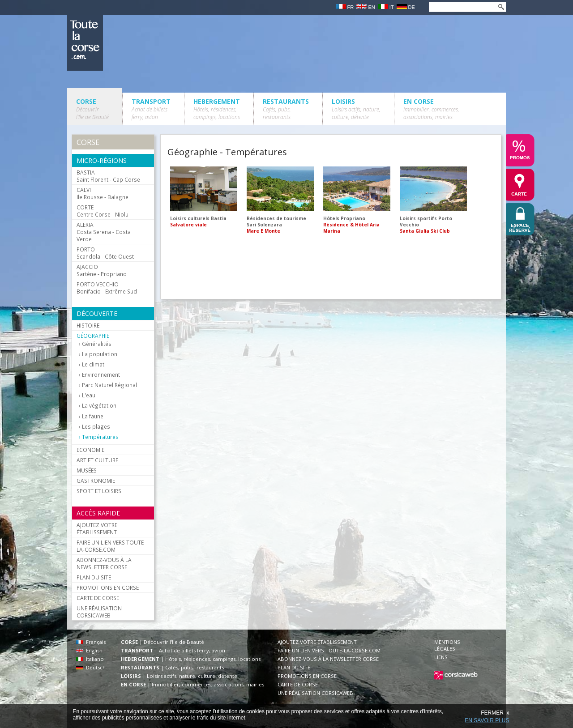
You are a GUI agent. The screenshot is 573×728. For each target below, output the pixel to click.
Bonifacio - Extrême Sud (107, 288)
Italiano (90, 659)
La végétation (99, 406)
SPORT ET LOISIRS (99, 491)
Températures (100, 437)
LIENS (441, 657)
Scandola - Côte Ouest (105, 253)
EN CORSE (431, 109)
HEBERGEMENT (217, 109)
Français (91, 642)
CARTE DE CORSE (98, 598)
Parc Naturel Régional (109, 385)
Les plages (96, 427)
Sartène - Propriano (102, 270)
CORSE (92, 109)
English (89, 650)
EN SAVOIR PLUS (487, 720)
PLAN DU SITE (94, 577)
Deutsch (91, 667)
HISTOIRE (88, 325)
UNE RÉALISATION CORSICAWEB (99, 612)
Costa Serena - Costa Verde (104, 232)
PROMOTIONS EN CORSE (108, 588)
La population (100, 354)
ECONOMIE (90, 450)
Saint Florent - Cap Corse (108, 176)
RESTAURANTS (286, 109)
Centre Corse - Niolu (103, 211)
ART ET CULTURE (97, 460)
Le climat (93, 364)
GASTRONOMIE (96, 481)
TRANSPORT (151, 109)
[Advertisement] (330, 269)
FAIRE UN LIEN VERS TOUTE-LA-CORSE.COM (111, 546)
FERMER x (495, 713)
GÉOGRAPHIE (93, 336)
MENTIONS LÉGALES (447, 645)
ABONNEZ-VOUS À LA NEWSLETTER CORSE (104, 563)
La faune (93, 416)
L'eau (89, 395)
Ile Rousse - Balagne (103, 193)
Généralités (97, 344)
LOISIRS (356, 109)
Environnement (101, 375)
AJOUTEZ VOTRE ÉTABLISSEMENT (97, 528)
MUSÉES (87, 470)
